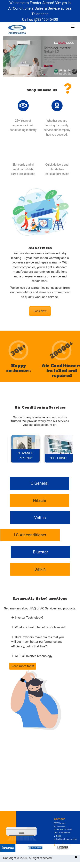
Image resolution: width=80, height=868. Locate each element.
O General (41, 483)
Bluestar (39, 552)
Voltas (40, 518)
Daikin (40, 569)
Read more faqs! (23, 666)
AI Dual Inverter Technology (32, 656)
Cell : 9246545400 (62, 833)
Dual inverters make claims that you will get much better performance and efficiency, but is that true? (37, 642)
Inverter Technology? (27, 618)
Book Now (40, 311)
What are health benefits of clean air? (38, 627)
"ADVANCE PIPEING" (25, 456)
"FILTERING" (59, 458)
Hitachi (41, 500)
